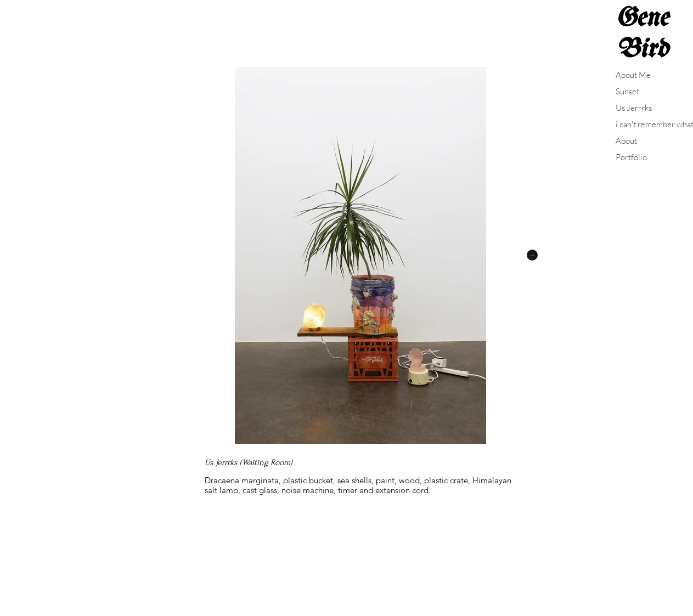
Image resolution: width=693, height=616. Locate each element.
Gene (642, 19)
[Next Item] (532, 255)
